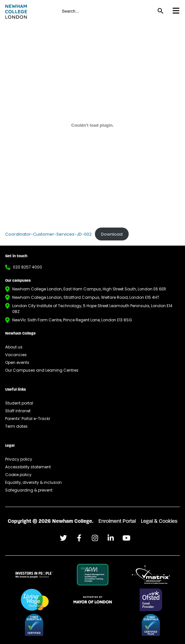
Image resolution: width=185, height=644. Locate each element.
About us (14, 347)
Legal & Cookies (159, 522)
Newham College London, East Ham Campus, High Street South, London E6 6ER (89, 289)
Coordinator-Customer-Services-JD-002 (48, 234)
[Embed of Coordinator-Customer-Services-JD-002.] (92, 125)
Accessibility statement (28, 467)
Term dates (16, 426)
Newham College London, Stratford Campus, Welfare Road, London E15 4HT (86, 297)
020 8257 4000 (28, 267)
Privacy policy (19, 459)
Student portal (19, 403)
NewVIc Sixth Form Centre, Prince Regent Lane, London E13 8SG (72, 320)
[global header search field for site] (106, 11)
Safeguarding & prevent (29, 490)
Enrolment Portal (117, 522)
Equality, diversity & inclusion (33, 482)
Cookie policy (18, 475)
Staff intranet (18, 411)
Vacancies (16, 355)
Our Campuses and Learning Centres (42, 370)
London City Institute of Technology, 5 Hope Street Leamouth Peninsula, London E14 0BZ (92, 309)
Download (112, 234)
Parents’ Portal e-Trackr (28, 419)
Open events (17, 362)
